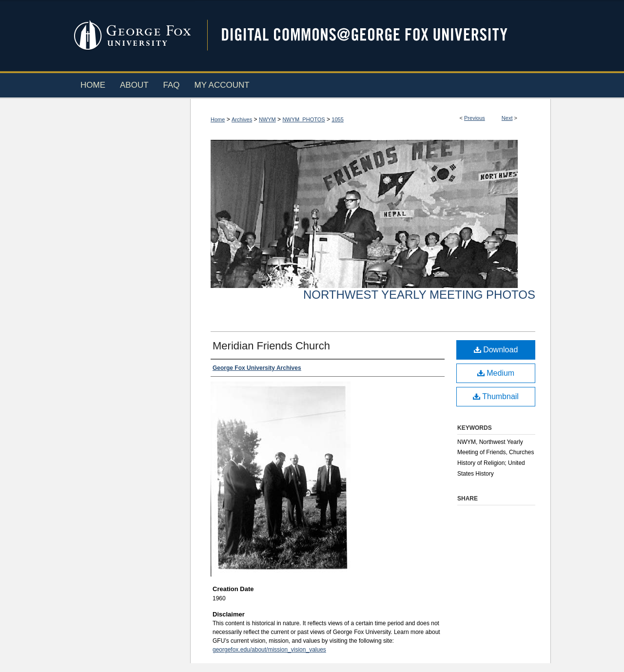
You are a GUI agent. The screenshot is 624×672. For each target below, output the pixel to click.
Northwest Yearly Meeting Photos (419, 295)
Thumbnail (496, 396)
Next (507, 118)
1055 (337, 119)
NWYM (267, 119)
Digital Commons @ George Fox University (373, 35)
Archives (242, 119)
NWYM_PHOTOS (303, 119)
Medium (496, 373)
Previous (475, 118)
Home (218, 119)
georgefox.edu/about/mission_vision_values (269, 650)
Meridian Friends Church (271, 346)
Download (496, 350)
